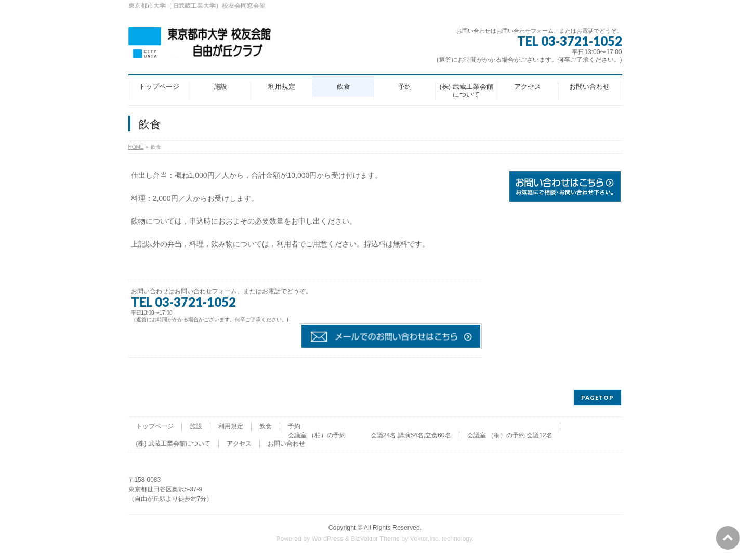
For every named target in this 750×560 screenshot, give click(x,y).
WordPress (328, 539)
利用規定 (231, 426)
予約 (294, 426)
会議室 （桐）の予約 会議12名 (510, 435)
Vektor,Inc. (425, 539)
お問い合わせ (286, 444)
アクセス (239, 444)
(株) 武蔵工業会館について (173, 444)
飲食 (266, 426)
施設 (196, 426)
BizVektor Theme (375, 539)
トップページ (155, 426)
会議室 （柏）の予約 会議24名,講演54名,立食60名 (370, 435)
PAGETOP (597, 398)
